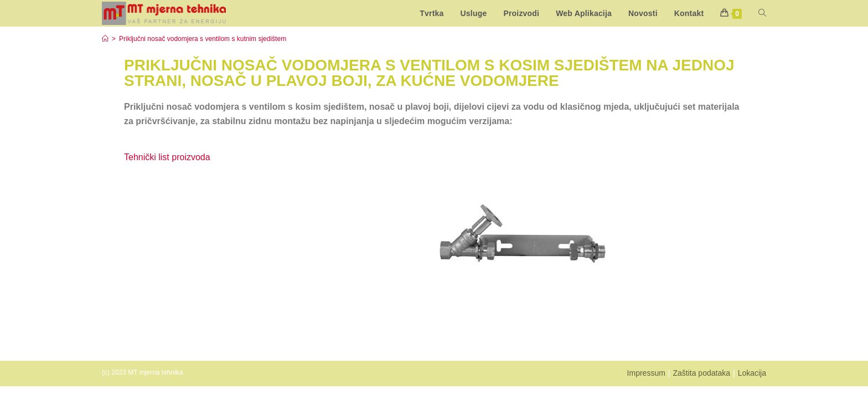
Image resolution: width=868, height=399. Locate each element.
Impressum (646, 373)
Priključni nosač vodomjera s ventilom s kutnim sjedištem (203, 39)
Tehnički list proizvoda (167, 157)
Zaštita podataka (701, 373)
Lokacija (752, 373)
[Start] (105, 39)
